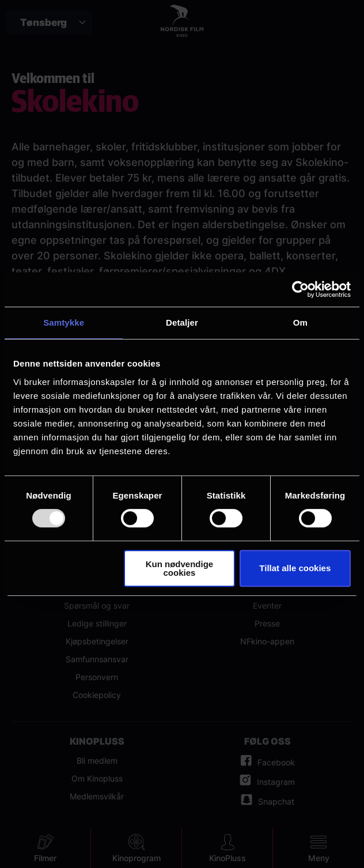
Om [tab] (300, 322)
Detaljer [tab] (182, 322)
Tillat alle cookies (295, 568)
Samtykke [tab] (64, 322)
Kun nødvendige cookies (180, 568)
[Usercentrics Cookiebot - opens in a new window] (300, 289)
